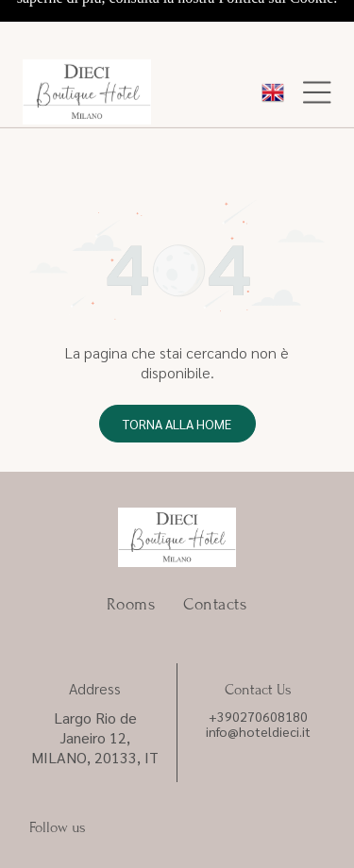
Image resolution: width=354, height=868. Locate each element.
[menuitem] (131, 506)
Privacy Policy (57, 774)
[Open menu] (317, 36)
